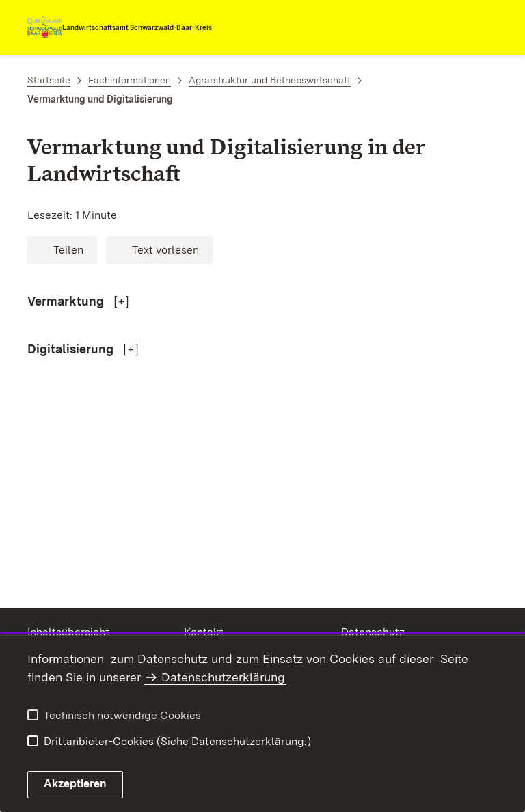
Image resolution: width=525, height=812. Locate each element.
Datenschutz (373, 632)
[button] (62, 250)
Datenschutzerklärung (223, 677)
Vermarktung (67, 301)
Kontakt (204, 632)
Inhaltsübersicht (68, 632)
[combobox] (437, 27)
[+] (121, 301)
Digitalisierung (72, 349)
